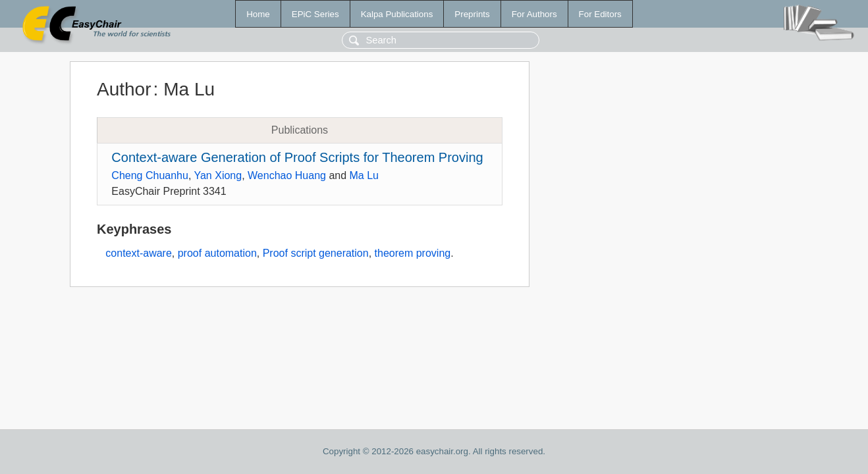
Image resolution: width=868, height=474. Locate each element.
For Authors (534, 14)
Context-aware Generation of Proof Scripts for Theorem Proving (297, 157)
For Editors (600, 14)
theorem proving (413, 253)
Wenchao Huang (287, 175)
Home (258, 14)
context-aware (139, 253)
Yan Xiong (218, 175)
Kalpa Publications (397, 14)
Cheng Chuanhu (150, 175)
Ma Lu (364, 175)
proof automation (217, 253)
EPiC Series (315, 14)
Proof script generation (316, 253)
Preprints (472, 14)
